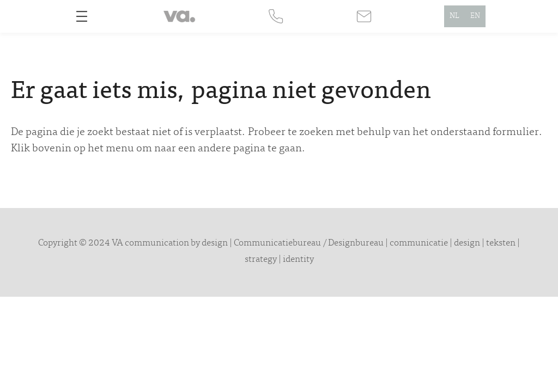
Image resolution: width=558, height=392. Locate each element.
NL (454, 16)
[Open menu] (82, 16)
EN (475, 16)
